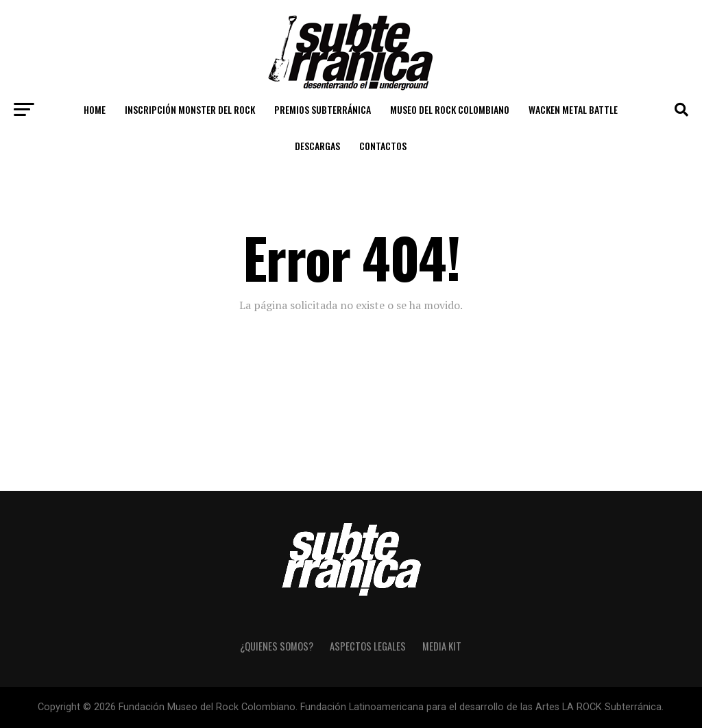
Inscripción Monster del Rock (190, 109)
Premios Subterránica (323, 109)
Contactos (383, 146)
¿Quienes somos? (277, 646)
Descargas (317, 146)
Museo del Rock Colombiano (450, 109)
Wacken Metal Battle (573, 109)
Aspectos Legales (368, 646)
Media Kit (442, 646)
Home (95, 109)
